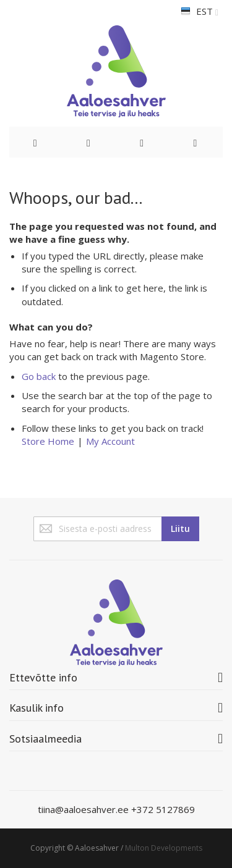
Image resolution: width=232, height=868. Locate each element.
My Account (110, 441)
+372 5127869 (163, 809)
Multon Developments (164, 848)
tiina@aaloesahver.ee (84, 809)
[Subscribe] (180, 529)
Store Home (48, 441)
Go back (39, 376)
